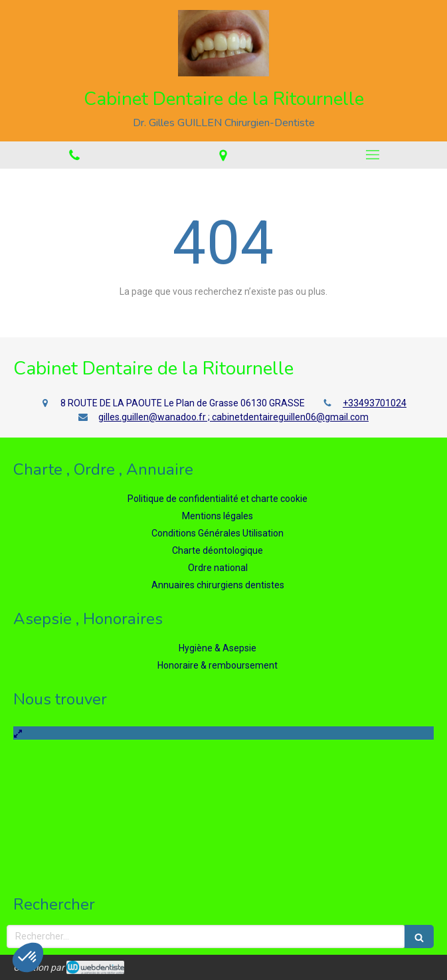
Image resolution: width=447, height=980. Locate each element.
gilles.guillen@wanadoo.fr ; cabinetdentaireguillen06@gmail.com (233, 417)
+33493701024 (375, 403)
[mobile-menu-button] (373, 155)
